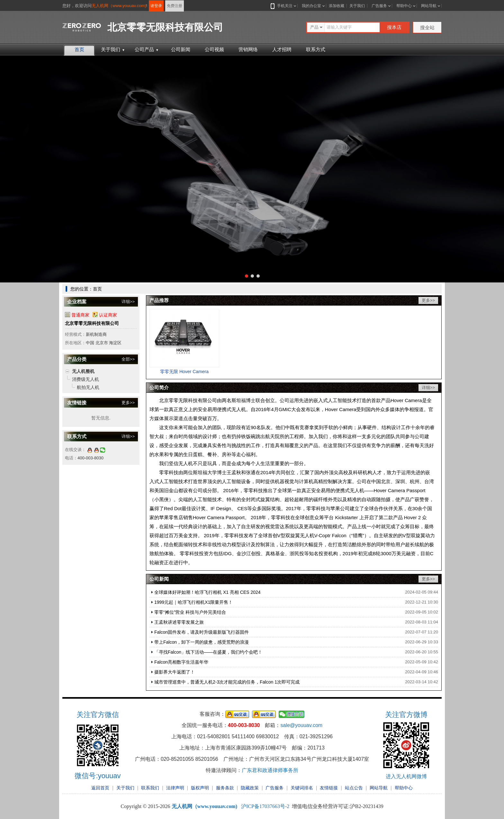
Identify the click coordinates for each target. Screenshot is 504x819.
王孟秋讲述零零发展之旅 (179, 622)
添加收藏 (337, 6)
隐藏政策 (250, 788)
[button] (247, 276)
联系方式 (316, 49)
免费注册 (175, 6)
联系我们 (150, 788)
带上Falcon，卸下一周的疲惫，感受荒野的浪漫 (202, 642)
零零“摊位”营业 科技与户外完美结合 (190, 612)
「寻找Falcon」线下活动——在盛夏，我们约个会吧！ (208, 652)
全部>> (128, 359)
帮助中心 (404, 6)
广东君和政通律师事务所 (270, 770)
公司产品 (147, 49)
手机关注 (283, 6)
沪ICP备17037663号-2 (265, 806)
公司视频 (214, 49)
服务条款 (225, 788)
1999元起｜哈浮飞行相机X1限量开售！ (194, 602)
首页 (79, 49)
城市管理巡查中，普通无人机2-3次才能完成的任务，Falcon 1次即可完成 (227, 682)
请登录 (156, 6)
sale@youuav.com (301, 725)
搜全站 (427, 28)
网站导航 (429, 6)
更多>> (128, 403)
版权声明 (200, 788)
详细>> (128, 302)
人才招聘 (282, 49)
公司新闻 (181, 49)
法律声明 (175, 788)
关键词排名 (302, 788)
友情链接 (329, 788)
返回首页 (100, 788)
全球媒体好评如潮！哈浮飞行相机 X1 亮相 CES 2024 (207, 592)
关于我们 (357, 6)
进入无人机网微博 (406, 776)
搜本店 (394, 27)
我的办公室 (311, 6)
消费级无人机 (85, 379)
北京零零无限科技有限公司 (92, 323)
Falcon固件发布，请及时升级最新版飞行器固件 (202, 632)
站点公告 (354, 788)
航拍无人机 (88, 387)
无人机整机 (83, 371)
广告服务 (379, 6)
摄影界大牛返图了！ (175, 672)
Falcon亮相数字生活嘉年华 (181, 662)
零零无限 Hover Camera (184, 372)
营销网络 (248, 49)
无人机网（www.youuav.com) (119, 6)
